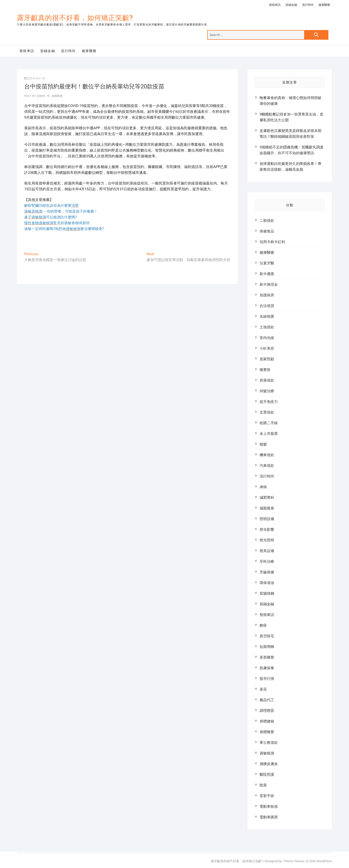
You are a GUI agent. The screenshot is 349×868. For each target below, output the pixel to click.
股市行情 (267, 679)
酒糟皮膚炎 (269, 764)
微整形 (265, 370)
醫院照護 (267, 775)
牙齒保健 (267, 572)
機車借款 (267, 455)
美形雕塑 (267, 657)
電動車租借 (269, 807)
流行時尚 (308, 5)
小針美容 (267, 348)
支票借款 (267, 412)
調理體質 (267, 711)
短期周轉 (267, 647)
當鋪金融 (291, 5)
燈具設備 (267, 551)
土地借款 (267, 327)
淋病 (263, 487)
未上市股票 (269, 434)
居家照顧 (267, 359)
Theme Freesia (294, 861)
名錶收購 (267, 316)
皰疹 (263, 625)
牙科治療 (267, 561)
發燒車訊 (275, 5)
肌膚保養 (267, 668)
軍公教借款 (269, 743)
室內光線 (267, 338)
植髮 (263, 444)
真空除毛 (267, 636)
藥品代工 (267, 700)
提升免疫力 (269, 402)
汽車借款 (267, 466)
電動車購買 (269, 817)
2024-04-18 (35, 79)
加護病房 (267, 295)
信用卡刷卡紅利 (272, 242)
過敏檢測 (267, 753)
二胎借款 (267, 221)
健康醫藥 (324, 5)
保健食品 (267, 231)
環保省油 (267, 583)
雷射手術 (267, 796)
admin (40, 96)
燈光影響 (267, 530)
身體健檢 (267, 721)
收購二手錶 (269, 423)
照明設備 (267, 519)
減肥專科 (267, 498)
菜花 (263, 689)
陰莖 (263, 785)
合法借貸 (267, 306)
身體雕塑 (267, 732)
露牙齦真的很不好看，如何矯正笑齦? (75, 18)
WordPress (324, 861)
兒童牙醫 (267, 263)
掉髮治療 (267, 391)
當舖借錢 (267, 593)
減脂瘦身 (267, 508)
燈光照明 (267, 540)
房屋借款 (267, 380)
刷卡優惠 (267, 274)
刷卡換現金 (269, 284)
